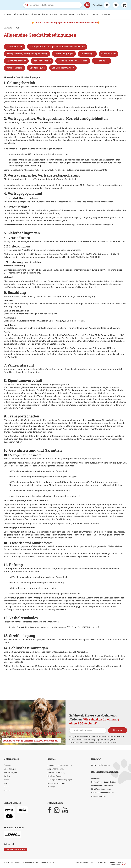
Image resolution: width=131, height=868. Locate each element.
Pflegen (63, 14)
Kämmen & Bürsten (39, 14)
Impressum (115, 864)
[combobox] (53, 5)
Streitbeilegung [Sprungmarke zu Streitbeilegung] (37, 68)
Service (51, 759)
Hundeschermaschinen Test (103, 793)
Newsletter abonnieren (57, 783)
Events (7, 780)
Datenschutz (102, 862)
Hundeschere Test (99, 796)
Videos (7, 787)
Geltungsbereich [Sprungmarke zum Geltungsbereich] (15, 47)
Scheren (8, 14)
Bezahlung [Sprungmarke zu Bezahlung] (87, 54)
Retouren (51, 787)
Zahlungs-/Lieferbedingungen (60, 780)
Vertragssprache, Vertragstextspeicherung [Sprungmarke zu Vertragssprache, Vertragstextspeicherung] (27, 54)
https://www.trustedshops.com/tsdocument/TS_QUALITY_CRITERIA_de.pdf (61, 627)
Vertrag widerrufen (16, 849)
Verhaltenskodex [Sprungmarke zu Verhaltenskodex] (15, 68)
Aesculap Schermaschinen (102, 786)
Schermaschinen (21, 14)
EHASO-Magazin (11, 772)
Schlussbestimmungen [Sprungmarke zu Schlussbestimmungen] (63, 68)
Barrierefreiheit (82, 862)
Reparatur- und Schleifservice (60, 765)
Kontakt (7, 790)
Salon (71, 14)
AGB (124, 864)
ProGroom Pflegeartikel (101, 765)
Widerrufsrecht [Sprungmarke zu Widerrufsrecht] (108, 54)
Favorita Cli (96, 778)
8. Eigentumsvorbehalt (23, 380)
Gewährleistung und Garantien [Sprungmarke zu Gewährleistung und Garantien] (73, 61)
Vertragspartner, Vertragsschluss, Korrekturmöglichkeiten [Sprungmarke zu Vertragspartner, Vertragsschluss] (57, 47)
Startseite (8, 28)
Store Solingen (10, 769)
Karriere (7, 776)
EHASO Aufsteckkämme (101, 789)
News (6, 783)
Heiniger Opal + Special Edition (103, 782)
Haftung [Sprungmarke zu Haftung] (102, 61)
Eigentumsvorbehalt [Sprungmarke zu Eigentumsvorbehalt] (16, 61)
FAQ (93, 862)
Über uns (7, 765)
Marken (96, 14)
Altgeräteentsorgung (56, 769)
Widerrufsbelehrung (118, 862)
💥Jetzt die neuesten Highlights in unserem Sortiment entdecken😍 (66, 23)
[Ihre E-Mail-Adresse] (88, 730)
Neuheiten (106, 14)
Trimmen (54, 14)
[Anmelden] (100, 5)
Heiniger (96, 759)
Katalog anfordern (55, 776)
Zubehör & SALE (83, 14)
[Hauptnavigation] (65, 14)
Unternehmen (11, 759)
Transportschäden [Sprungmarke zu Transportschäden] (42, 61)
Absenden (118, 730)
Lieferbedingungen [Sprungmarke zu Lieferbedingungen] (64, 54)
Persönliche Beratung (56, 772)
